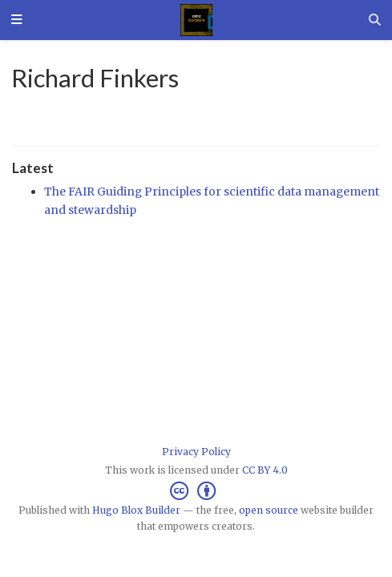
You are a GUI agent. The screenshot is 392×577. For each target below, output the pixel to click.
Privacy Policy (196, 452)
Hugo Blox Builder (136, 510)
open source (269, 510)
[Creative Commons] (196, 491)
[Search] (375, 20)
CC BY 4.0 (265, 470)
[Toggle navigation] (17, 20)
